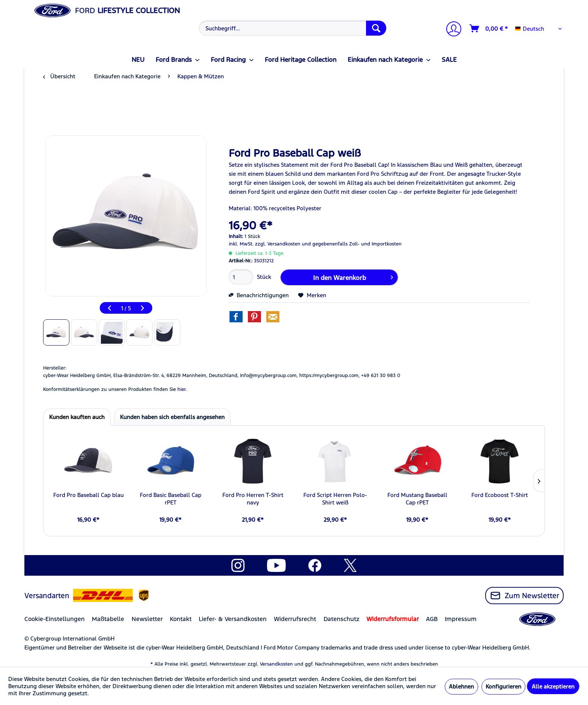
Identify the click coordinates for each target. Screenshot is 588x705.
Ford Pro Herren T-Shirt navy (253, 499)
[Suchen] (376, 28)
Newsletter (147, 619)
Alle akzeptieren (553, 686)
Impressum (461, 619)
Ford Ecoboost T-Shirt (500, 495)
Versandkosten (276, 664)
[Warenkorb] (489, 28)
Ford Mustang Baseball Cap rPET (417, 499)
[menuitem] (292, 28)
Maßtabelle (108, 619)
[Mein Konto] (451, 30)
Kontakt (181, 619)
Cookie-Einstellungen (55, 619)
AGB (432, 619)
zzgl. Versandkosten (278, 244)
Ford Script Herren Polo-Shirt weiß (335, 499)
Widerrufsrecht (295, 619)
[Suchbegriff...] (293, 28)
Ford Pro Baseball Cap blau (88, 495)
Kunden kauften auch (77, 417)
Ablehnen (461, 686)
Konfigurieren (503, 686)
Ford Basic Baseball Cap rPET (171, 499)
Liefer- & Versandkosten (233, 619)
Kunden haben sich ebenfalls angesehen (172, 417)
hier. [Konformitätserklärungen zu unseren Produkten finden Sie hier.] (182, 389)
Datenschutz (341, 619)
